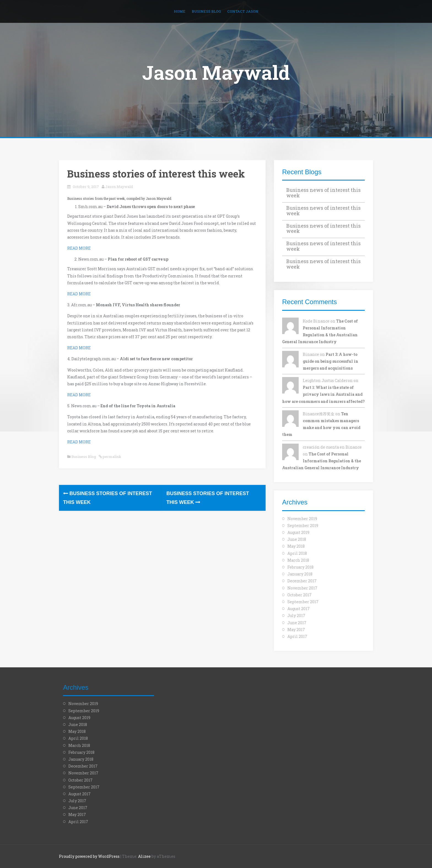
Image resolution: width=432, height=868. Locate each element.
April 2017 (297, 636)
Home (180, 11)
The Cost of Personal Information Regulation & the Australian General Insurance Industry (322, 461)
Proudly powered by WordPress (89, 856)
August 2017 (299, 609)
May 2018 (296, 546)
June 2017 (297, 623)
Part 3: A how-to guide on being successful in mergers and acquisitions (330, 361)
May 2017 (296, 630)
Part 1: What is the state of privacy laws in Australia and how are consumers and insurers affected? (323, 394)
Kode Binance (316, 321)
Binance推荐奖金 (319, 414)
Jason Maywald (216, 72)
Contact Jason (243, 11)
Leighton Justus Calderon (328, 380)
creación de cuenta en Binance (332, 447)
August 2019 (298, 532)
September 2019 (303, 526)
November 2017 (302, 588)
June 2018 (297, 539)
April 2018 (297, 553)
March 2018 (298, 560)
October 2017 (299, 595)
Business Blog (206, 11)
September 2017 (303, 602)
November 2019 (302, 519)
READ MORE (79, 248)
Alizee (144, 856)
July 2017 (296, 615)
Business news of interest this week (323, 193)
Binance (311, 354)
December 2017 (302, 581)
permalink (112, 457)
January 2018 (300, 574)
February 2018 (300, 567)
